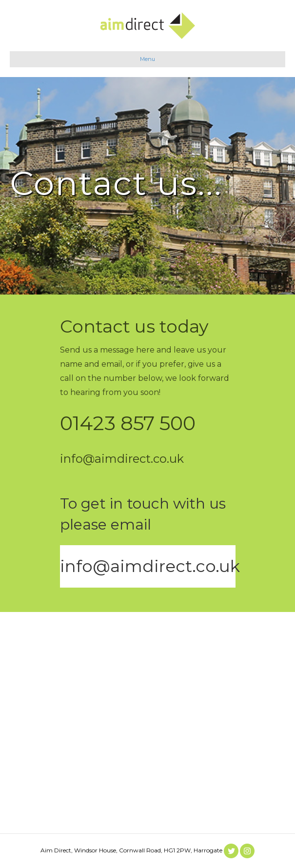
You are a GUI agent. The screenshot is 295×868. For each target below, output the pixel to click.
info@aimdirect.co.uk (150, 566)
